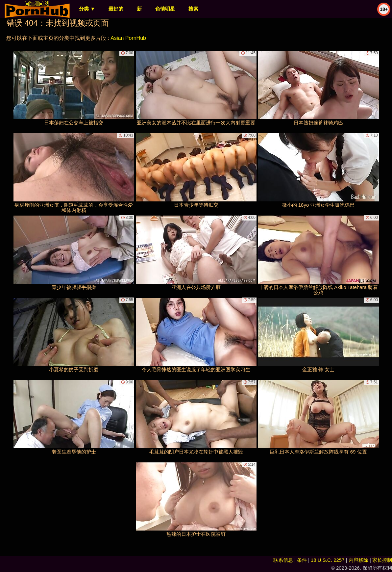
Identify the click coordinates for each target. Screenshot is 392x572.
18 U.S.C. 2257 (328, 560)
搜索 (193, 9)
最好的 (116, 9)
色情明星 (165, 9)
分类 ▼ (87, 9)
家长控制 (382, 560)
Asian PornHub (128, 38)
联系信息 (283, 560)
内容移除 (358, 560)
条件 (302, 560)
